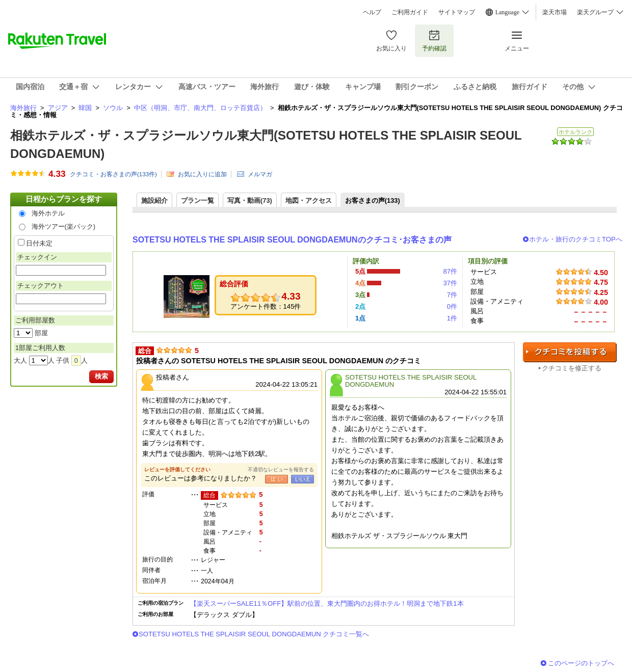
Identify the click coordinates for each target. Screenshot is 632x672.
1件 (452, 318)
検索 (101, 376)
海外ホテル (48, 213)
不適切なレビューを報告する (281, 469)
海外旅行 (23, 108)
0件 (452, 306)
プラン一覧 (197, 200)
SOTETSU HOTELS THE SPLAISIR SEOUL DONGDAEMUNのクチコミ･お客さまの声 (292, 240)
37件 (450, 283)
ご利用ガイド (410, 12)
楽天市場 (555, 12)
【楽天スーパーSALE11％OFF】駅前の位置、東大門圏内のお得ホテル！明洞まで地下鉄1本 (327, 603)
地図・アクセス (309, 200)
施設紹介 (154, 200)
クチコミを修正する (572, 368)
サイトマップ (457, 12)
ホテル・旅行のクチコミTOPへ (576, 239)
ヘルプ (372, 12)
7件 (452, 295)
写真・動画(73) (250, 200)
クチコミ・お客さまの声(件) (113, 174)
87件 (450, 271)
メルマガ (260, 174)
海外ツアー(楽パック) (64, 226)
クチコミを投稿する (570, 352)
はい (276, 479)
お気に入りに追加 (202, 174)
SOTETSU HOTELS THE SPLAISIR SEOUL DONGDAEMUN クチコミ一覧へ (254, 634)
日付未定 (39, 243)
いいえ (302, 479)
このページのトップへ (581, 663)
